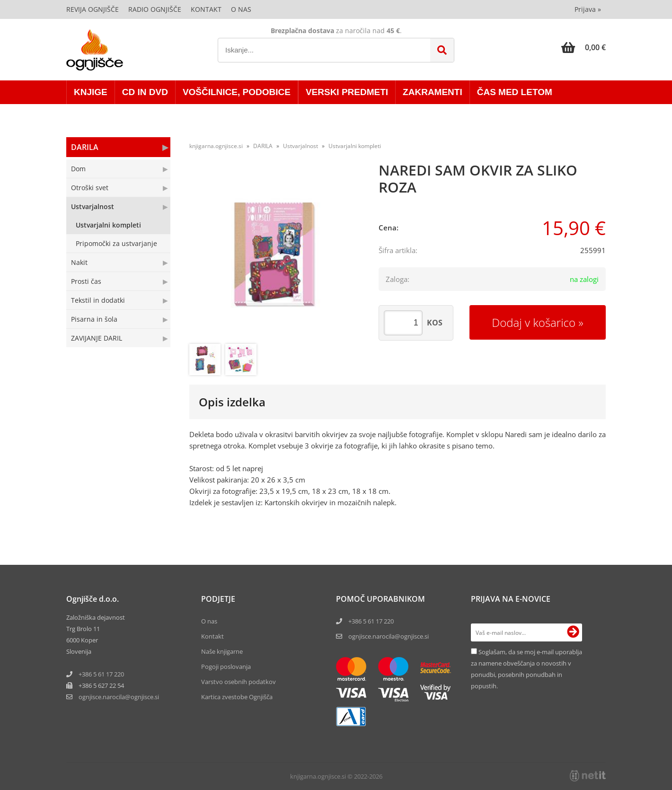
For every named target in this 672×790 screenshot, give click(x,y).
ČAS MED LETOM (515, 92)
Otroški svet (90, 188)
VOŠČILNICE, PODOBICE (237, 92)
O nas (241, 9)
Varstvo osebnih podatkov (239, 682)
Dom (78, 169)
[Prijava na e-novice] (573, 632)
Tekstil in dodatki (98, 300)
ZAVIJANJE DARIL (97, 338)
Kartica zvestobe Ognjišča (237, 697)
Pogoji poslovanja (226, 667)
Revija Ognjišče (93, 9)
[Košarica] (584, 47)
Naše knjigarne (222, 651)
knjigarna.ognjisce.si (216, 146)
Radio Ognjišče (155, 9)
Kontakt (206, 9)
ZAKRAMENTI (433, 92)
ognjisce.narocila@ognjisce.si (389, 636)
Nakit (79, 262)
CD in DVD (145, 92)
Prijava (588, 9)
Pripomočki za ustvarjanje (116, 243)
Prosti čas (86, 281)
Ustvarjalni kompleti (108, 225)
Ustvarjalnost (93, 206)
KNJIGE (91, 92)
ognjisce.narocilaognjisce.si (119, 697)
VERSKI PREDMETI (347, 92)
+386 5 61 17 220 (101, 674)
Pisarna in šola (94, 319)
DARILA (85, 147)
